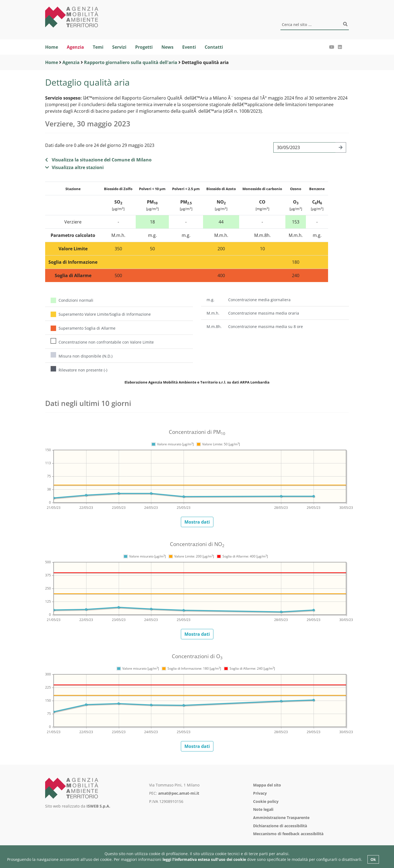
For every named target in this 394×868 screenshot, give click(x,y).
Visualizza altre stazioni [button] (74, 167)
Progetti (144, 47)
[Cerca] (315, 25)
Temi (98, 47)
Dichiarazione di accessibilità (280, 826)
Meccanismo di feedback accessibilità (288, 834)
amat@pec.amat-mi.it (179, 793)
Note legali (263, 809)
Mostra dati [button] (197, 522)
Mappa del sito (267, 785)
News (167, 47)
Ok (373, 859)
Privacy (260, 793)
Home (52, 47)
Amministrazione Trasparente (281, 818)
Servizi (119, 47)
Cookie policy (266, 801)
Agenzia (75, 47)
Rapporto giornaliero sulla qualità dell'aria (131, 62)
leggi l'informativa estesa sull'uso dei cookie (204, 859)
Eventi (189, 47)
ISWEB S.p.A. (98, 806)
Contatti (214, 47)
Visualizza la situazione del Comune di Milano (98, 160)
